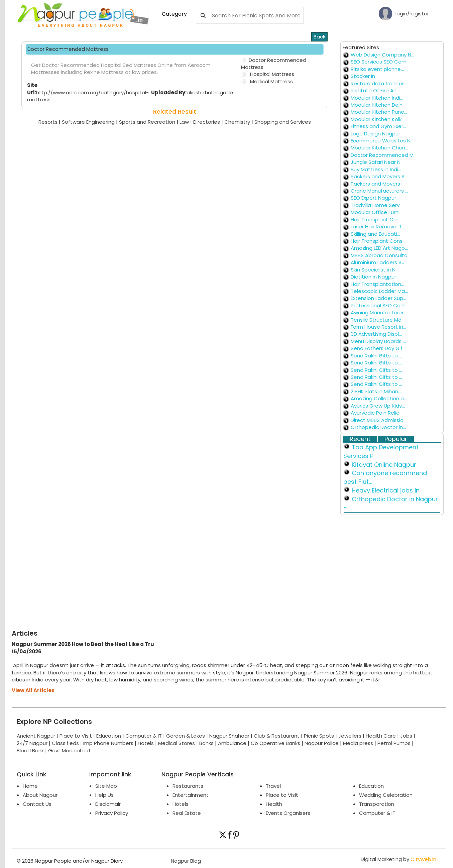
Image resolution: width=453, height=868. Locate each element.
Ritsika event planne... (377, 69)
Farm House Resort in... (378, 327)
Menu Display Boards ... (378, 341)
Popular (396, 439)
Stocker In (363, 76)
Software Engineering (90, 122)
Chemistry (239, 122)
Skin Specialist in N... (375, 270)
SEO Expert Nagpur (373, 198)
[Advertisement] (212, 569)
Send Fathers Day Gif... (378, 348)
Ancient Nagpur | (38, 736)
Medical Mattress (271, 81)
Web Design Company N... (382, 55)
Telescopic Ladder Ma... (379, 291)
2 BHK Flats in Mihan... (376, 391)
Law (186, 122)
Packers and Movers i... (378, 184)
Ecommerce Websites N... (382, 141)
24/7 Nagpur (32, 743)
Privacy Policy (112, 813)
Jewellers (350, 736)
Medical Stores (177, 743)
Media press (358, 743)
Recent (360, 439)
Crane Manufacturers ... (379, 191)
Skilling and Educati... (375, 234)
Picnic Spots (319, 736)
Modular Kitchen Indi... (377, 98)
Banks (206, 743)
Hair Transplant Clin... (376, 220)
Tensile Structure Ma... (378, 320)
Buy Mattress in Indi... (376, 169)
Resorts (50, 122)
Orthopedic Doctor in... (378, 427)
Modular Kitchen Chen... (379, 148)
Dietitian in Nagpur (373, 277)
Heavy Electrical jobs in (386, 490)
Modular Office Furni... (377, 212)
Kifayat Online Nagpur (384, 465)
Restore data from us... (379, 83)
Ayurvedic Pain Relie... (377, 413)
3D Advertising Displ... (376, 334)
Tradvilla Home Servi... (377, 205)
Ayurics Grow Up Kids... (378, 406)
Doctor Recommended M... (384, 155)
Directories (209, 122)
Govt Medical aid (69, 750)
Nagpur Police (322, 743)
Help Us (104, 795)
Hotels (146, 743)
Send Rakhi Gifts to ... (376, 356)
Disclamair (108, 804)
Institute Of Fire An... (375, 90)
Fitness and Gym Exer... (378, 126)
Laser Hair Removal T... (378, 227)
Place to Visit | (78, 736)
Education (109, 736)
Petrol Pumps (394, 743)
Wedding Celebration (386, 795)
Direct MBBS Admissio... (379, 420)
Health (274, 804)
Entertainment (191, 795)
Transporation (377, 804)
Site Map (106, 786)
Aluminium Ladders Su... (379, 262)
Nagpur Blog (185, 861)
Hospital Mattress (271, 74)
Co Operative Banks (275, 743)
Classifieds (65, 743)
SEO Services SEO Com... (380, 62)
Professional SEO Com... (380, 305)
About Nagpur (40, 795)
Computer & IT (377, 813)
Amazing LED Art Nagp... (379, 248)
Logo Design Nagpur (375, 134)
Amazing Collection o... (379, 398)
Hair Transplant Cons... (378, 241)
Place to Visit (282, 795)
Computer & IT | (146, 736)
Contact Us (37, 804)
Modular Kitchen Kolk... (378, 119)
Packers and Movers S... (379, 176)
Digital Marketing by (399, 859)
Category (174, 14)
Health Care (381, 736)
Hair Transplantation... (377, 284)
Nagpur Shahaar (229, 736)
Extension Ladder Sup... (378, 298)
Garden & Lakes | (188, 736)
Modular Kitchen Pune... (379, 112)
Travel (273, 786)
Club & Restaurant (277, 736)
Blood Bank (30, 750)
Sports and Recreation (149, 122)
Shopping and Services (283, 122)
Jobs (406, 736)
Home (30, 786)
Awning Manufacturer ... (379, 312)
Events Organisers (288, 813)
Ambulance (232, 743)
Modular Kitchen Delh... (378, 105)
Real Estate (187, 813)
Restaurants (188, 786)
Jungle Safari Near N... (377, 162)
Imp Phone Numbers (108, 743)
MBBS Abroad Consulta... (381, 255)
